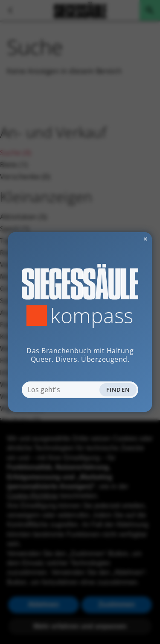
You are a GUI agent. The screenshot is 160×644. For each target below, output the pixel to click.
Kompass (92, 316)
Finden (118, 390)
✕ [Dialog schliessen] (125, 239)
